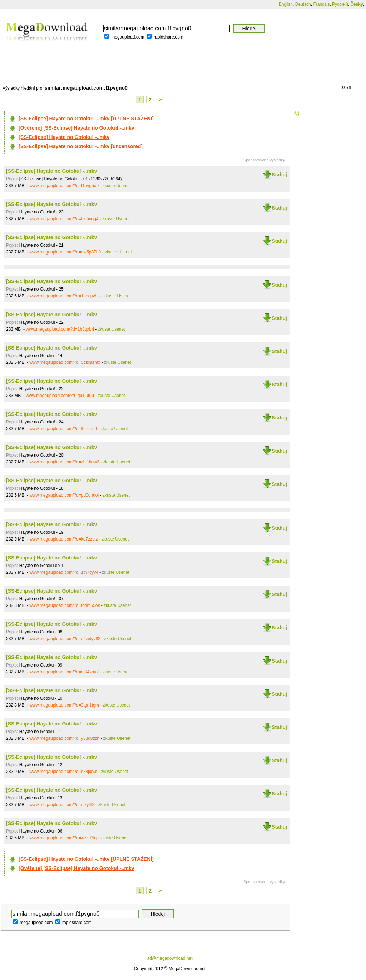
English (286, 4)
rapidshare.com (169, 37)
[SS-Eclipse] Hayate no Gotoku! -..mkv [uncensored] (81, 146)
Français (321, 4)
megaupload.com (128, 37)
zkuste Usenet (116, 186)
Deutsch (303, 4)
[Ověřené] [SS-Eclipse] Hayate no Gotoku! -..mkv (76, 128)
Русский (340, 4)
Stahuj (279, 175)
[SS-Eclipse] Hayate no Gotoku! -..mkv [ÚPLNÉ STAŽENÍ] (86, 119)
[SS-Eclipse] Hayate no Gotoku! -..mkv (64, 137)
